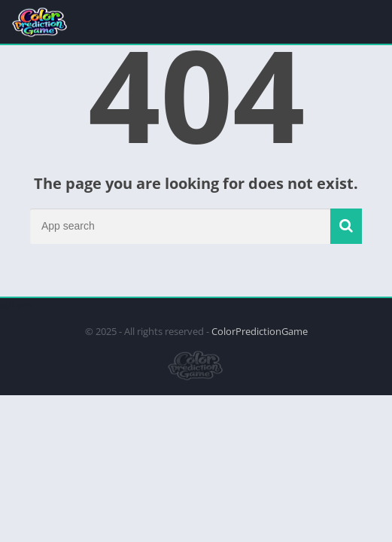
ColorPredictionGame (260, 331)
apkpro (16, 305)
